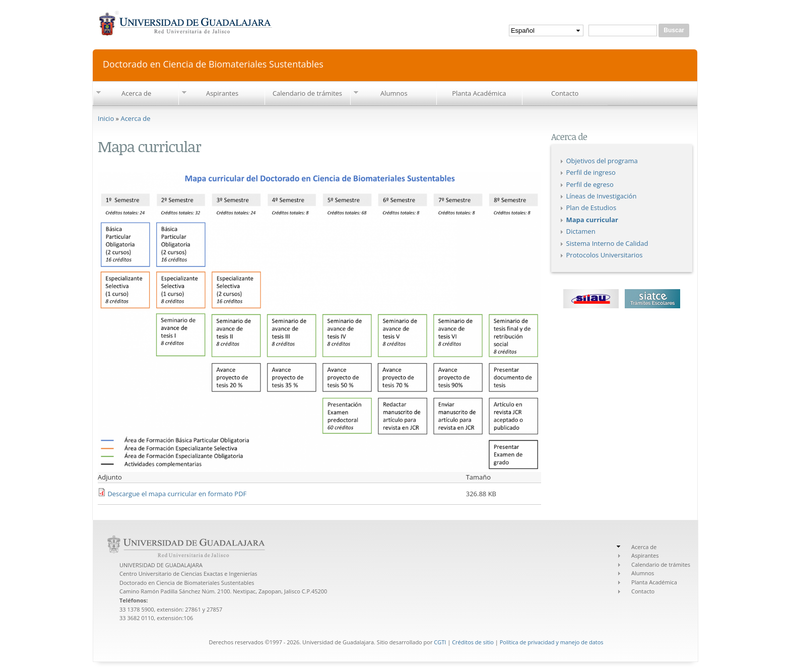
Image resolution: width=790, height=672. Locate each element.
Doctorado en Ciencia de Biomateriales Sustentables (213, 63)
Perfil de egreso (590, 184)
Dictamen (581, 231)
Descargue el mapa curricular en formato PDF (177, 494)
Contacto (565, 93)
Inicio (106, 118)
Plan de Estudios (591, 208)
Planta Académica (479, 93)
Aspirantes (222, 93)
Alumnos (394, 93)
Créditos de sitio (473, 642)
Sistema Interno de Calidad (607, 243)
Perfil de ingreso (591, 172)
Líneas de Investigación (602, 196)
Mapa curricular (592, 220)
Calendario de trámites (307, 93)
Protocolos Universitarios (605, 255)
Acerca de (136, 93)
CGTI (440, 642)
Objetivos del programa (602, 161)
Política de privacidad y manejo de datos (552, 642)
